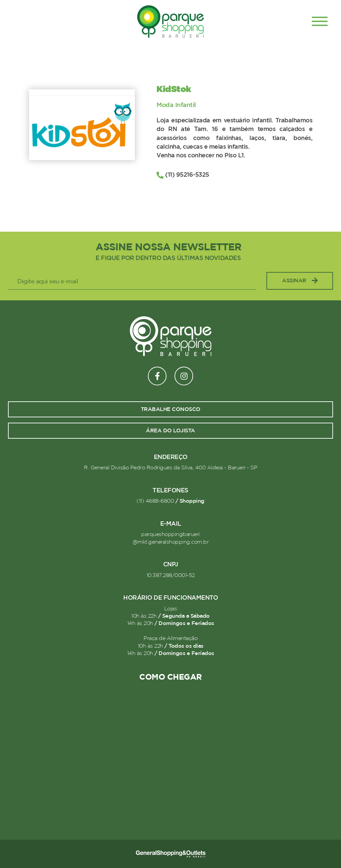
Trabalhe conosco (171, 409)
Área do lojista (170, 431)
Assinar (300, 281)
